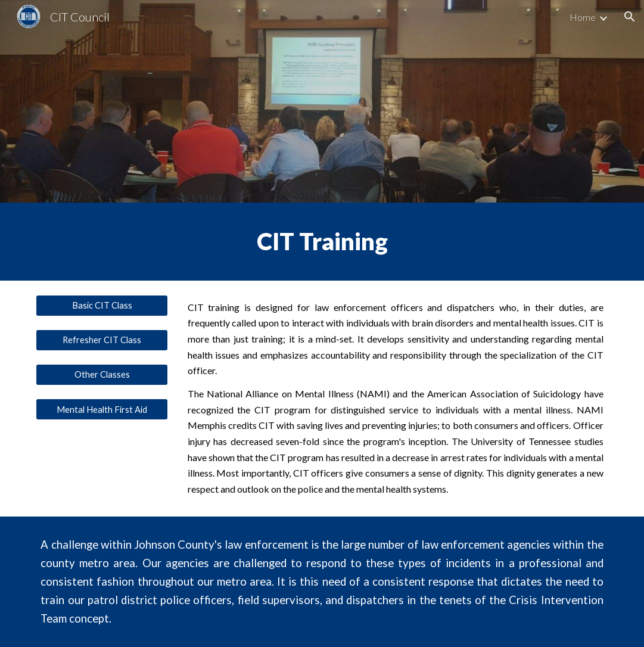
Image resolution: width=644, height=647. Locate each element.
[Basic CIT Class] (102, 306)
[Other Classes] (102, 375)
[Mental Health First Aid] (102, 409)
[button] (630, 17)
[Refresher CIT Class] (102, 340)
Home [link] (583, 17)
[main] (322, 242)
